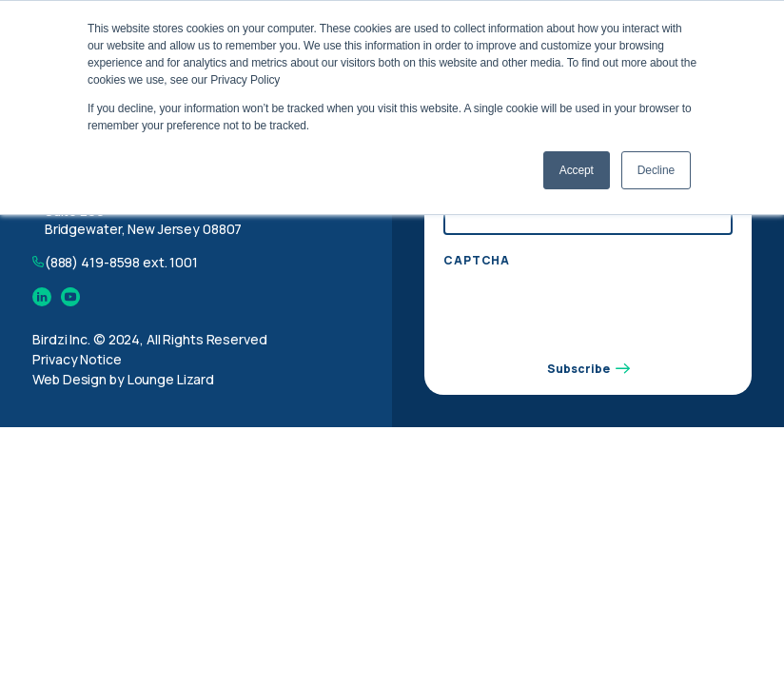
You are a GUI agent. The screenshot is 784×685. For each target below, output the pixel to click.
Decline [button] (656, 170)
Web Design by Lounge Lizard (123, 379)
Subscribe (588, 369)
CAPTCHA (477, 261)
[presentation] (588, 313)
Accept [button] (577, 170)
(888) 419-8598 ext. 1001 (121, 262)
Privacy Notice (77, 359)
